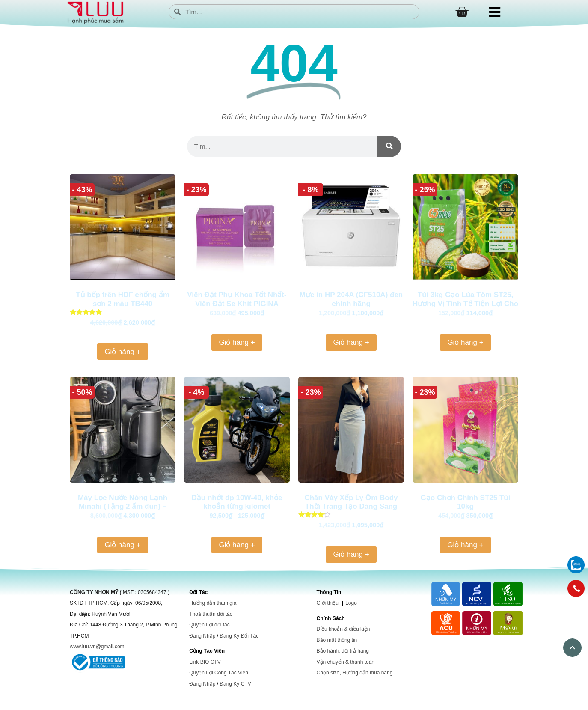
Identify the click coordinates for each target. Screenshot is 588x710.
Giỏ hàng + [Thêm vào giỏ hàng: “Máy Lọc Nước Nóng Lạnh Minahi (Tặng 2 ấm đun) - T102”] (122, 545)
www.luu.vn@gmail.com (97, 647)
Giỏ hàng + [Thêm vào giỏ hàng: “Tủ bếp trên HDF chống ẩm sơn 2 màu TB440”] (122, 352)
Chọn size (328, 673)
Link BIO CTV (205, 662)
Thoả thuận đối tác (211, 614)
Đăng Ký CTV (235, 684)
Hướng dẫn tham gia (213, 603)
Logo (351, 603)
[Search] (389, 146)
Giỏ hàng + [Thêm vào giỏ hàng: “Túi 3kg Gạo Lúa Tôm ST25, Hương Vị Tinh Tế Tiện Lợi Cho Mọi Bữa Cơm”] (465, 342)
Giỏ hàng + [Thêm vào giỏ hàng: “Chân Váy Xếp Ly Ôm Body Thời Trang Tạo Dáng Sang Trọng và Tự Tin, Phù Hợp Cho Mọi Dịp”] (351, 554)
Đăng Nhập (202, 636)
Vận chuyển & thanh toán (346, 662)
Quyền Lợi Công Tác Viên (219, 673)
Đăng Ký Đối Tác (239, 636)
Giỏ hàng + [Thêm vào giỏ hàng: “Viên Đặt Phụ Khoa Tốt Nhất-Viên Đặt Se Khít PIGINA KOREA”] (237, 342)
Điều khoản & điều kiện (343, 629)
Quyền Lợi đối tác (209, 625)
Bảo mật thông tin (337, 640)
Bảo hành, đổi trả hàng (343, 651)
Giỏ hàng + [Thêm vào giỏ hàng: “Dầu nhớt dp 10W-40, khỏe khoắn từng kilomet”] (237, 545)
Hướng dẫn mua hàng (367, 673)
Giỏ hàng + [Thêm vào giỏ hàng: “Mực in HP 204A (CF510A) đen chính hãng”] (351, 342)
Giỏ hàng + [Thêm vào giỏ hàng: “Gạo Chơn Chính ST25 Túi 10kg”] (465, 545)
